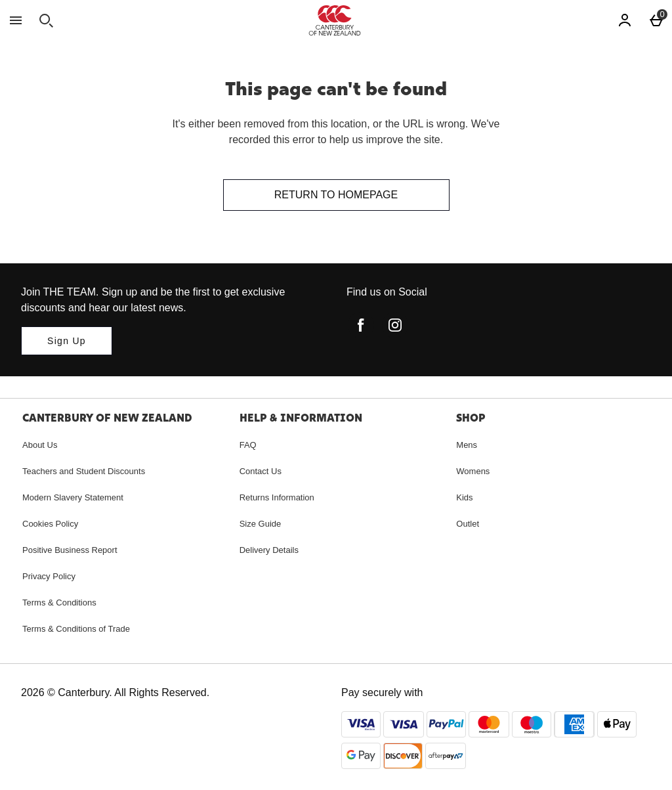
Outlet (468, 524)
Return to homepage (336, 195)
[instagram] (395, 325)
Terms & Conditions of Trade (76, 629)
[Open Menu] (16, 20)
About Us (40, 445)
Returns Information (277, 497)
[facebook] (361, 325)
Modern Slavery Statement (73, 497)
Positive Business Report (70, 550)
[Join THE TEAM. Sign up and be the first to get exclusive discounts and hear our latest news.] (67, 341)
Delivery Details (269, 550)
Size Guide (261, 524)
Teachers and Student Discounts (84, 471)
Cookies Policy (50, 524)
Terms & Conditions (59, 603)
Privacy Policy (49, 576)
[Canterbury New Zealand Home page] (335, 20)
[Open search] (46, 20)
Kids (464, 497)
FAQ (248, 445)
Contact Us (261, 471)
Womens (473, 471)
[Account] (625, 20)
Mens (467, 445)
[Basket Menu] (656, 20)
